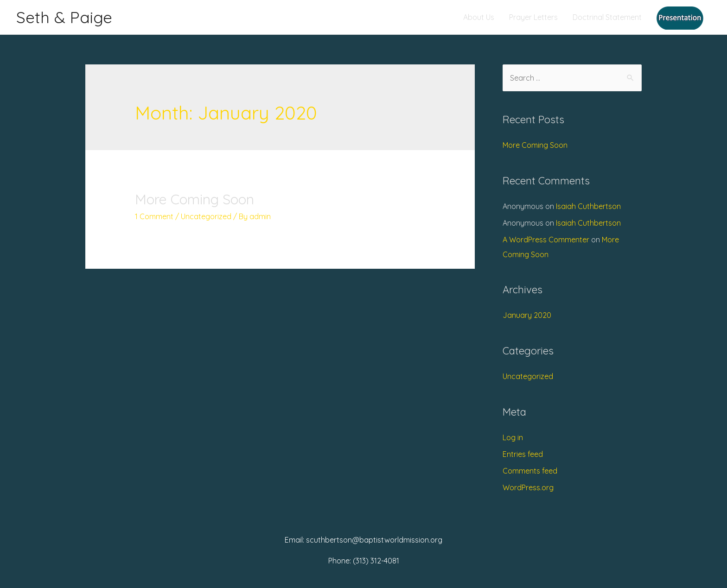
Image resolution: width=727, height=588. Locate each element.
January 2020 (527, 315)
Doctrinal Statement (607, 17)
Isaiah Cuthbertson (588, 206)
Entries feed (523, 454)
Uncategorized (206, 216)
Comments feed (530, 471)
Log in (513, 437)
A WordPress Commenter (546, 240)
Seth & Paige (64, 17)
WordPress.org (528, 487)
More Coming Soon (195, 199)
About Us (479, 17)
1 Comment (154, 216)
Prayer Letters (533, 17)
